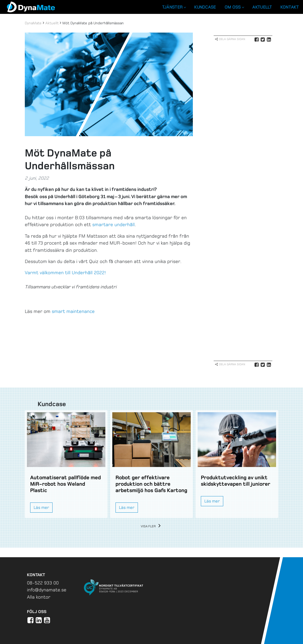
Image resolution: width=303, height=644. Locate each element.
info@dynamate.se (47, 590)
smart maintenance (73, 311)
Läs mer (41, 507)
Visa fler (152, 526)
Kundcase (205, 7)
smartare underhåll (113, 225)
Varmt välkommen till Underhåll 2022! (65, 273)
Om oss (234, 7)
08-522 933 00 (43, 583)
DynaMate (33, 23)
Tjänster (174, 7)
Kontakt (290, 7)
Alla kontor (39, 597)
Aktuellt (262, 7)
